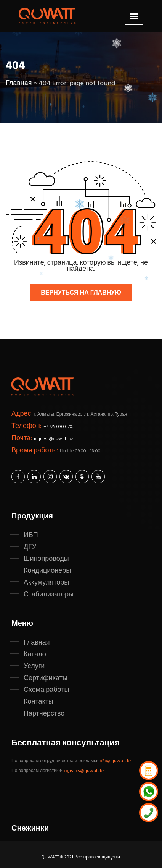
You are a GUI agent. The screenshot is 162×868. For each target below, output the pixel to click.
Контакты (38, 702)
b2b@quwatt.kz (116, 761)
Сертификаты (46, 678)
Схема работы (46, 690)
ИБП (31, 535)
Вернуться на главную (81, 293)
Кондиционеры (47, 571)
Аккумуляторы (46, 583)
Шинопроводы (46, 559)
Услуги (34, 666)
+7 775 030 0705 (59, 427)
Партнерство (44, 714)
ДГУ (30, 547)
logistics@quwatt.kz (84, 771)
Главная (19, 83)
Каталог (36, 654)
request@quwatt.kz (54, 439)
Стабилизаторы (49, 594)
